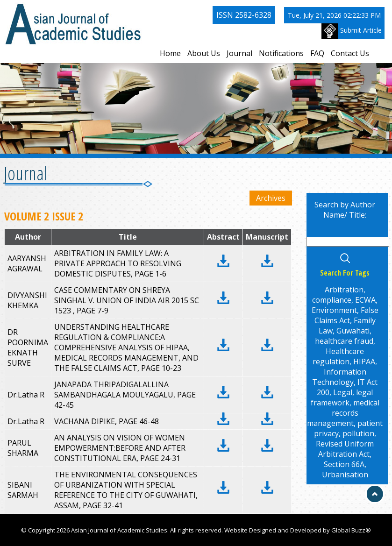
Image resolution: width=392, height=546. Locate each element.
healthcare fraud (344, 341)
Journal (239, 53)
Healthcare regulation (338, 356)
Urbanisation (345, 475)
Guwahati (353, 331)
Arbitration (344, 290)
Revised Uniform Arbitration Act (345, 449)
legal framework (342, 397)
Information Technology (339, 377)
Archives (271, 198)
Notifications (281, 53)
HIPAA (364, 362)
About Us (204, 53)
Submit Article (352, 31)
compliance (332, 300)
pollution (358, 433)
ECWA (365, 300)
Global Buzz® (351, 530)
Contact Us (350, 53)
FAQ (317, 53)
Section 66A (344, 464)
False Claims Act (346, 315)
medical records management (343, 413)
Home (170, 53)
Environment (334, 310)
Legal (343, 392)
